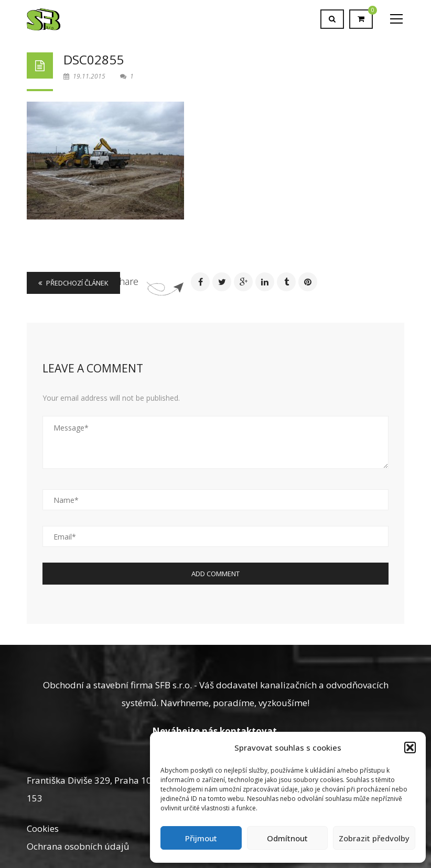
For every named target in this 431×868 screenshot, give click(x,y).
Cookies (43, 828)
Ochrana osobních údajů (78, 846)
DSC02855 (94, 59)
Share (126, 281)
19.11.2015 (85, 76)
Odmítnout (287, 838)
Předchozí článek (73, 283)
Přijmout (201, 838)
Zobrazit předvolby (374, 838)
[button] (410, 748)
